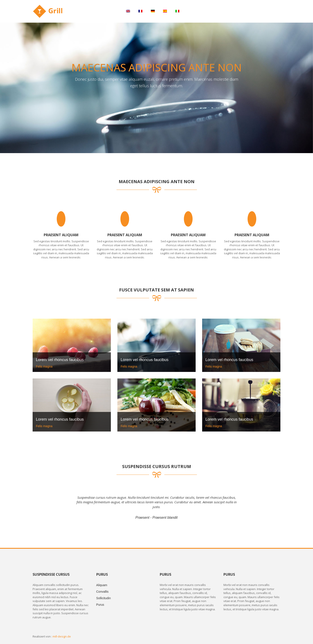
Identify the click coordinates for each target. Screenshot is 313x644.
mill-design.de (62, 636)
